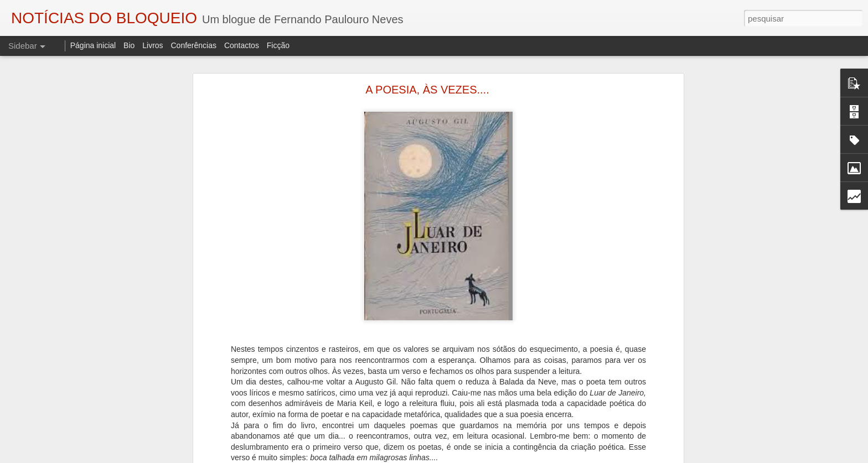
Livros (153, 45)
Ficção (278, 45)
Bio (129, 45)
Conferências (193, 45)
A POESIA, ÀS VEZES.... (427, 90)
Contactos (242, 45)
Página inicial (93, 45)
